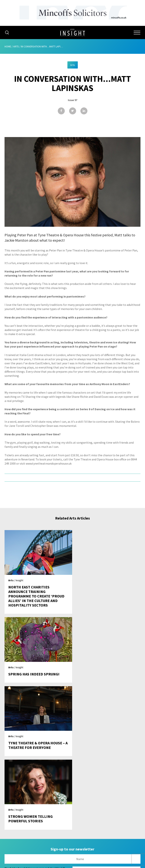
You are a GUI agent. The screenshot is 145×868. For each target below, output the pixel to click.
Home (8, 46)
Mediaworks (36, 864)
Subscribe (72, 812)
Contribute (72, 819)
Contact (73, 826)
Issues (72, 805)
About (73, 790)
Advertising (72, 797)
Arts (16, 46)
